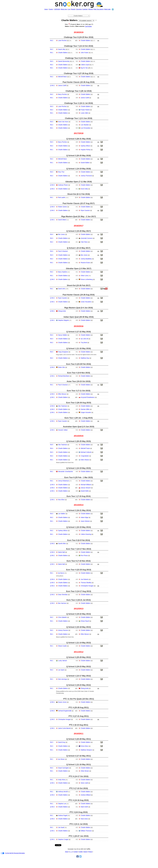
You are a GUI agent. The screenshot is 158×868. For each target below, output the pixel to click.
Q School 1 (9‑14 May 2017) (79, 248)
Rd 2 (52, 40)
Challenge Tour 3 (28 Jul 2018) (79, 91)
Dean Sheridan (63, 595)
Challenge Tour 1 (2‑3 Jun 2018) (79, 118)
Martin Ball (61, 552)
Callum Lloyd (85, 65)
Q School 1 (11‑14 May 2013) (79, 643)
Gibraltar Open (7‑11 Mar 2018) (79, 182)
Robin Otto (62, 367)
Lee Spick (61, 670)
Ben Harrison (62, 603)
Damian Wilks (85, 409)
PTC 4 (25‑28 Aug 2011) (79, 708)
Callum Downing (86, 534)
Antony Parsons (63, 630)
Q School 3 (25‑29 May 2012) (79, 657)
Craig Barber (85, 456)
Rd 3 (52, 61)
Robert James (63, 207)
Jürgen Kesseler (86, 412)
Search (85, 852)
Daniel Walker (85, 163)
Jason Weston (85, 521)
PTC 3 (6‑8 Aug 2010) (79, 812)
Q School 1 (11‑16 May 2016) (79, 348)
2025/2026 (57, 9)
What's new (64, 9)
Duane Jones (62, 702)
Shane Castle (62, 646)
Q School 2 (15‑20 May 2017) (79, 231)
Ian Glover (61, 759)
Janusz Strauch (86, 488)
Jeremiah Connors (87, 238)
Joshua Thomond (86, 176)
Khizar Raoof (85, 621)
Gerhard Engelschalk (65, 711)
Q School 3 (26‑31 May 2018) (79, 139)
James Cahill (62, 85)
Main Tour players (99, 9)
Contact (76, 852)
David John (62, 289)
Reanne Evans (85, 263)
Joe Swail (61, 827)
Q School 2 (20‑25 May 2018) (79, 156)
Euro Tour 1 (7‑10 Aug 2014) (79, 496)
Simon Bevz (85, 746)
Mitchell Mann (62, 77)
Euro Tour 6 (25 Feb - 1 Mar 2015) (79, 477)
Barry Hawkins (63, 272)
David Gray (62, 742)
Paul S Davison (63, 251)
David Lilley (62, 49)
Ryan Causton (85, 210)
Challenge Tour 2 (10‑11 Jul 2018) (79, 103)
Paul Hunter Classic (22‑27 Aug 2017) (79, 203)
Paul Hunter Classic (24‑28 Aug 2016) (79, 295)
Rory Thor (61, 172)
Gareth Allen (62, 543)
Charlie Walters (86, 40)
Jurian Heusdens (86, 302)
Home (46, 9)
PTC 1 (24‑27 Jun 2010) (79, 836)
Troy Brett (84, 343)
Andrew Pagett (63, 815)
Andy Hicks (62, 780)
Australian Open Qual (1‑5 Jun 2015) (79, 427)
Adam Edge (84, 517)
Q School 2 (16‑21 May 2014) (79, 510)
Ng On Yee (84, 68)
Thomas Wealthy (86, 583)
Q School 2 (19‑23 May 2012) (79, 667)
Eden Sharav (85, 460)
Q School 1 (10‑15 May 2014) (79, 527)
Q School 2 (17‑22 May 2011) (79, 756)
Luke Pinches (62, 40)
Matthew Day (85, 358)
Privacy (90, 852)
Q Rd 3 (52, 185)
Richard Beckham (64, 376)
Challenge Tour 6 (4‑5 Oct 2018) (79, 58)
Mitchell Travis (85, 448)
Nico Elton (61, 500)
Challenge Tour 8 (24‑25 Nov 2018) (79, 37)
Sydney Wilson (85, 146)
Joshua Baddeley (86, 259)
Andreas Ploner (63, 185)
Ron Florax (84, 555)
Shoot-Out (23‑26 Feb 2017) (79, 285)
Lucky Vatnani (63, 661)
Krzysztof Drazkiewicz (88, 397)
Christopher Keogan (87, 586)
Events (51, 9)
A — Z (71, 852)
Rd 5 (52, 445)
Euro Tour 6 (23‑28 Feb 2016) (79, 364)
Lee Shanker (85, 125)
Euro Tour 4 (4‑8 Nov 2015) (79, 373)
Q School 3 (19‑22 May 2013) (79, 614)
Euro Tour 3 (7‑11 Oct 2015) (79, 391)
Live (69, 9)
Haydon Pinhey (86, 150)
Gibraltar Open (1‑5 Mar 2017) (79, 269)
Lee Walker (62, 514)
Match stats (107, 9)
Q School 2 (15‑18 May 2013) (79, 627)
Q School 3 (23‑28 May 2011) (79, 739)
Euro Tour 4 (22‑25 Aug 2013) (79, 570)
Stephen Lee (62, 804)
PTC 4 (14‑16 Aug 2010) (79, 800)
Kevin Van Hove (63, 122)
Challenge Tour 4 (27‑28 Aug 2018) (79, 73)
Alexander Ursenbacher (66, 472)
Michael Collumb (86, 452)
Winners (91, 9)
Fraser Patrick (85, 110)
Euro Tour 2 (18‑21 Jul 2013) (79, 600)
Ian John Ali (84, 339)
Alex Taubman (63, 406)
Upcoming (79, 9)
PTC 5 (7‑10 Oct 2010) (79, 788)
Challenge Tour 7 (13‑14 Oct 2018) (79, 46)
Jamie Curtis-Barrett (64, 728)
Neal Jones (84, 819)
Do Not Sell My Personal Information (13, 853)
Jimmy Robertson (64, 481)
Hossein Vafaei (63, 430)
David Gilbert (62, 220)
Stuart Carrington (64, 768)
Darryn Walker (63, 335)
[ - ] (96, 20)
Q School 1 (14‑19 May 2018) (79, 169)
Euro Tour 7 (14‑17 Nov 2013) (79, 549)
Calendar (85, 9)
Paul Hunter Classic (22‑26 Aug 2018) (79, 82)
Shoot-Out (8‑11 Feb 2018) (79, 194)
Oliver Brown (85, 771)
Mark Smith (84, 807)
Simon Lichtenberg (87, 279)
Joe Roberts (85, 579)
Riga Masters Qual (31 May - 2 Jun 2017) (79, 216)
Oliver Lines (85, 276)
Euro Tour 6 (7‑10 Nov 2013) (79, 561)
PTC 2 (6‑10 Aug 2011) (79, 725)
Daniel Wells (85, 491)
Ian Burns (61, 573)
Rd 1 (52, 53)
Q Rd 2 (52, 85)
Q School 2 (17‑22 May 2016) (79, 332)
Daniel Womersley (64, 61)
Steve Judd (84, 783)
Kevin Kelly (84, 189)
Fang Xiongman (63, 352)
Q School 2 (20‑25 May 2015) (79, 441)
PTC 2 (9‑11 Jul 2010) (79, 824)
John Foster (85, 53)
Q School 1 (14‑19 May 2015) (79, 468)
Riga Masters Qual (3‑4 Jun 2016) (79, 308)
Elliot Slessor (62, 394)
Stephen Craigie (63, 839)
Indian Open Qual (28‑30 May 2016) (79, 317)
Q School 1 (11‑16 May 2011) (79, 764)
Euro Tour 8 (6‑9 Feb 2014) (79, 540)
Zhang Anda (62, 311)
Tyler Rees (84, 242)
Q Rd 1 (52, 220)
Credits (81, 852)
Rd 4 (52, 234)
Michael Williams (86, 485)
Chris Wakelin (62, 617)
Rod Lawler (62, 197)
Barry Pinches (63, 94)
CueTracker (88, 26)
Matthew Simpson (86, 750)
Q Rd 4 (52, 579)
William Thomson (86, 831)
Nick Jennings (63, 679)
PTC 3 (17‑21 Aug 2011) (79, 716)
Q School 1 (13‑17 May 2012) (79, 676)
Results (73, 9)
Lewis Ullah (84, 113)
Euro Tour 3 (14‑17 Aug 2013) (79, 591)
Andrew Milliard (86, 795)
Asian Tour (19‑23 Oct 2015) (79, 381)
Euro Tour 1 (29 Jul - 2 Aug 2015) (79, 418)
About (67, 852)
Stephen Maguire (64, 320)
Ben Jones (61, 234)
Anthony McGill (63, 792)
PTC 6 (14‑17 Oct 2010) (79, 776)
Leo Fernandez (86, 128)
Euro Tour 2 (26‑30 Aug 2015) (79, 403)
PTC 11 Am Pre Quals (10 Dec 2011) (79, 699)
